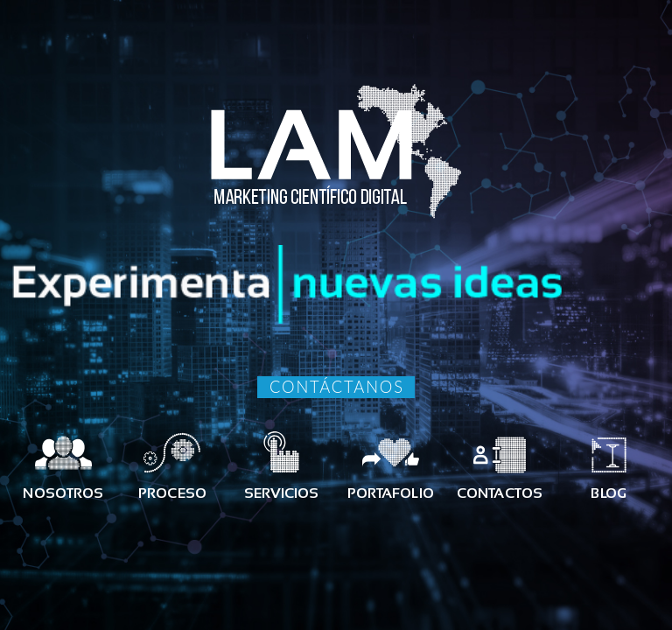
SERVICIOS (282, 493)
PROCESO (172, 493)
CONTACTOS (500, 493)
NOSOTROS (63, 493)
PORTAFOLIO (391, 493)
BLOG (608, 493)
